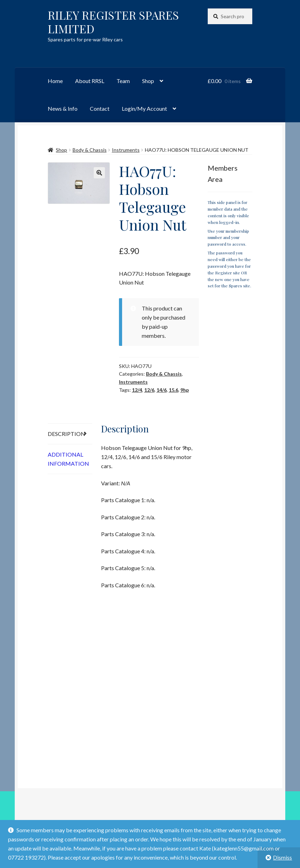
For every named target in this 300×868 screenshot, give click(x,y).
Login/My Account (144, 108)
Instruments (126, 150)
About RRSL (90, 81)
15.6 (174, 390)
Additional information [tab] (68, 459)
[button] (99, 173)
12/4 (137, 390)
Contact (100, 108)
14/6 (162, 390)
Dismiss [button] (282, 857)
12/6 (149, 390)
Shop (148, 81)
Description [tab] (66, 434)
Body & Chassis (90, 150)
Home (55, 81)
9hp (185, 390)
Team (123, 81)
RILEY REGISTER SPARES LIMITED (113, 22)
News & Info (63, 108)
